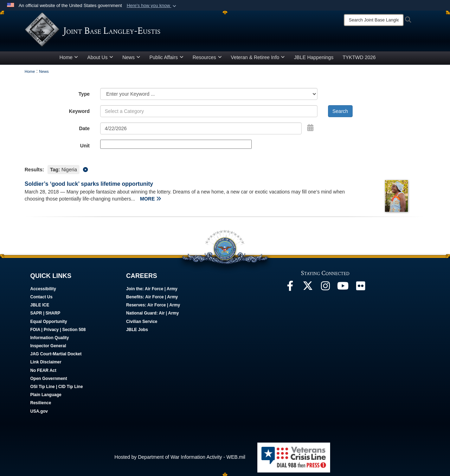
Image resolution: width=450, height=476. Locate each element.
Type (84, 94)
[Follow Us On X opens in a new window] (308, 288)
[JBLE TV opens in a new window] (343, 288)
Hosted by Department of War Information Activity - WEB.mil (180, 457)
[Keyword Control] (209, 111)
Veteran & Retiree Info (258, 57)
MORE (150, 199)
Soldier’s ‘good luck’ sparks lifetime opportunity (89, 184)
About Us (100, 57)
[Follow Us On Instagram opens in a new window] (325, 288)
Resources (207, 57)
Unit (85, 146)
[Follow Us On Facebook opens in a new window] (290, 288)
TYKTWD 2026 (359, 57)
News (131, 57)
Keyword (79, 111)
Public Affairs (166, 57)
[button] (152, 6)
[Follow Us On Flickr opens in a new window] (360, 288)
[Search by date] (201, 128)
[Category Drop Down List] (209, 94)
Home (69, 57)
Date (84, 128)
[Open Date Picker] (310, 128)
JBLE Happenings (314, 57)
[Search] (374, 20)
